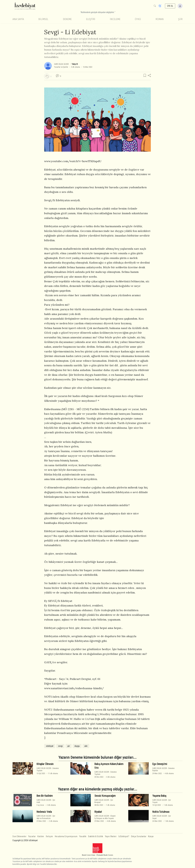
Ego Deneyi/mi (160, 764)
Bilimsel (43, 19)
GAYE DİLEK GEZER (61, 64)
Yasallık (83, 836)
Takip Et (75, 64)
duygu (77, 746)
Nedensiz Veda (44, 812)
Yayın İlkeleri (111, 836)
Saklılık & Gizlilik (96, 836)
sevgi (60, 746)
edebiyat (50, 746)
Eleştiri (91, 19)
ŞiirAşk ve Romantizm (46, 817)
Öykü (138, 19)
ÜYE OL (170, 6)
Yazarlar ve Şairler (61, 67)
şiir (69, 746)
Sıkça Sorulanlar (139, 836)
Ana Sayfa (18, 19)
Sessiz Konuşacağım (105, 796)
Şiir (180, 19)
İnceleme (115, 19)
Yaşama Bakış (159, 796)
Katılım (41, 836)
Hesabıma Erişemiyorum (66, 836)
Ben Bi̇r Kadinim (45, 796)
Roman (160, 19)
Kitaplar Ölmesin (45, 764)
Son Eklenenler (19, 836)
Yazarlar (32, 836)
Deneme (67, 19)
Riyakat (98, 812)
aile (86, 746)
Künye (151, 836)
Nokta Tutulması (161, 812)
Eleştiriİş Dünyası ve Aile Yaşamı (105, 817)
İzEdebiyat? (124, 836)
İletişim (49, 836)
